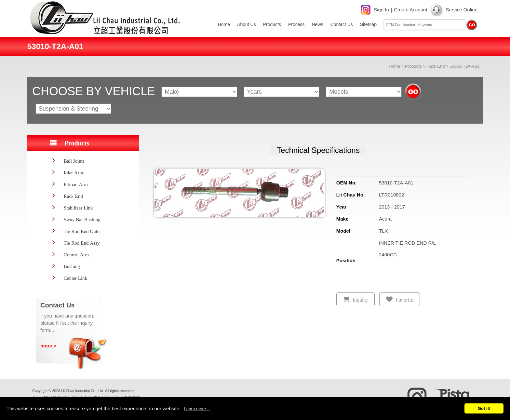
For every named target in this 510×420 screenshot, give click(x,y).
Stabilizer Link (78, 208)
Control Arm (76, 255)
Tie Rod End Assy (82, 243)
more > (48, 346)
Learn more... (197, 409)
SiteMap (368, 24)
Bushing (72, 266)
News (317, 24)
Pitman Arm (76, 184)
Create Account (411, 10)
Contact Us (342, 24)
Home (224, 24)
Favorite (404, 300)
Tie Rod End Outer (82, 231)
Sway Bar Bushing (82, 219)
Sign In (381, 10)
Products (272, 24)
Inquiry (360, 300)
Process (296, 24)
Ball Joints (74, 161)
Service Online (462, 10)
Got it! (484, 408)
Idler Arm (74, 173)
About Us (247, 24)
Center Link (75, 278)
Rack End (436, 66)
